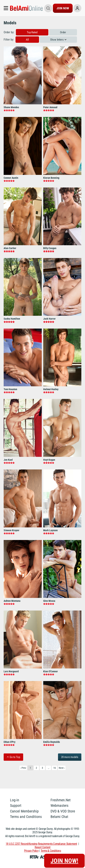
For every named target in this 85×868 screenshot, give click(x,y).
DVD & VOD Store (63, 811)
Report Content (43, 847)
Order (63, 32)
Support (16, 806)
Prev (24, 768)
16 (55, 768)
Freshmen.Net (61, 800)
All (27, 40)
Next (61, 768)
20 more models (70, 757)
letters (60, 40)
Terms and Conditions (26, 817)
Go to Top (15, 757)
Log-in (15, 800)
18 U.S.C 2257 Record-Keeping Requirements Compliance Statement (41, 844)
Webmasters (59, 806)
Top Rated (32, 32)
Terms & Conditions (51, 851)
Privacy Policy (31, 851)
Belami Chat (59, 817)
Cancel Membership (24, 811)
